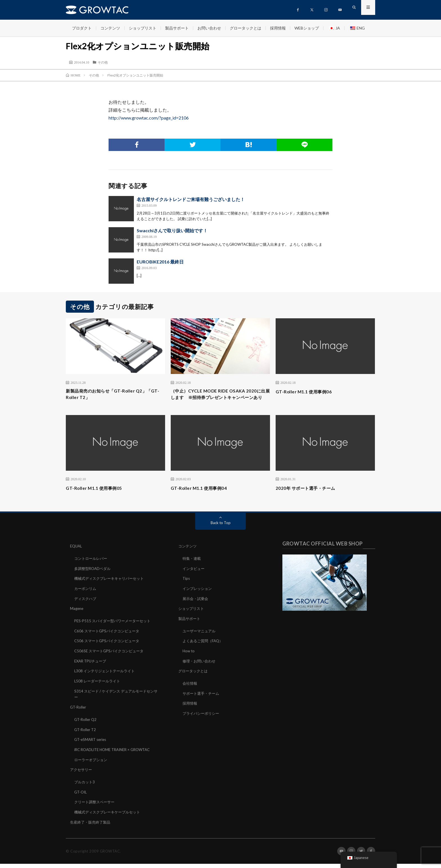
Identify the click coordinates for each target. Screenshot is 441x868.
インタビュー (194, 577)
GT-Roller (79, 713)
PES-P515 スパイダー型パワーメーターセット (115, 629)
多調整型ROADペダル (94, 577)
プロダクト (82, 28)
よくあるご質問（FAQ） (204, 649)
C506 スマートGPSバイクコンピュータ (109, 649)
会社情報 (190, 690)
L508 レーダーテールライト (99, 688)
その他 (103, 62)
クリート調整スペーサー (96, 807)
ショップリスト (143, 28)
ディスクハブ (86, 607)
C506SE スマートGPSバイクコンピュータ (111, 658)
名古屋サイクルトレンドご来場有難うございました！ (191, 199)
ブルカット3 (85, 787)
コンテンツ (110, 28)
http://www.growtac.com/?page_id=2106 (149, 118)
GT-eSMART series (92, 745)
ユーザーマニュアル (200, 639)
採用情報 (278, 28)
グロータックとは (246, 28)
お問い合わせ (209, 28)
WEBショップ (307, 28)
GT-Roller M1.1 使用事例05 (98, 497)
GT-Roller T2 (86, 735)
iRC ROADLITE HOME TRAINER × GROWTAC (116, 755)
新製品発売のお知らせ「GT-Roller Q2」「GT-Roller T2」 (113, 395)
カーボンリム (86, 597)
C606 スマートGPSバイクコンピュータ (109, 639)
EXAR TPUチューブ (92, 668)
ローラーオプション (92, 765)
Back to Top (221, 532)
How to (189, 658)
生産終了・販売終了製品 (92, 826)
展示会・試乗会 (196, 607)
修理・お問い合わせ (200, 668)
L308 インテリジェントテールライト (107, 678)
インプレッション (198, 597)
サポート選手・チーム (202, 700)
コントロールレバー (92, 568)
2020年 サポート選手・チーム (311, 497)
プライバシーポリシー (202, 720)
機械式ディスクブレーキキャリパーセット (112, 587)
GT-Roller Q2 (86, 726)
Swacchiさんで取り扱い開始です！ (172, 230)
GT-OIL (81, 797)
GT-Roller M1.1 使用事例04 (203, 497)
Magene (77, 617)
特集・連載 (192, 568)
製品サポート (177, 28)
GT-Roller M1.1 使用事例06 (308, 391)
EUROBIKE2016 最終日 (160, 262)
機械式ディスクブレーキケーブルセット (110, 816)
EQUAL (77, 555)
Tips (186, 587)
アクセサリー (82, 775)
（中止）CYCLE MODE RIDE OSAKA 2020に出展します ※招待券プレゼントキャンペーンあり (220, 399)
